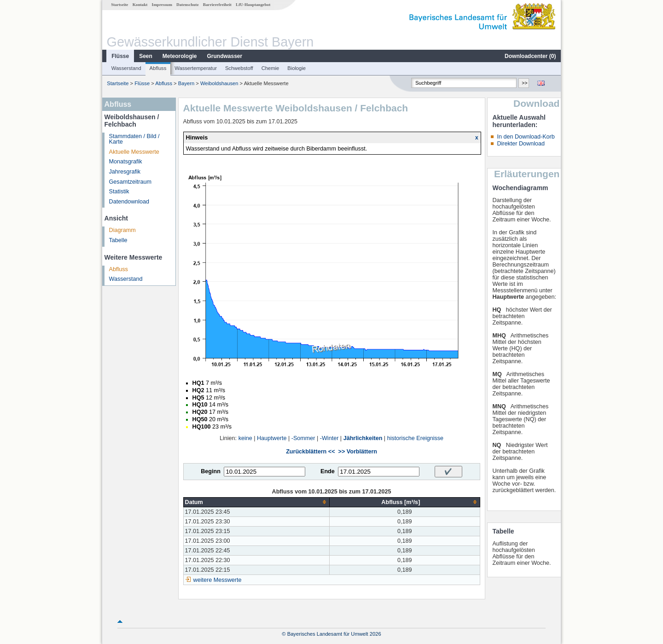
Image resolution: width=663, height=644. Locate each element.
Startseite (119, 5)
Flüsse (120, 56)
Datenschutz (188, 5)
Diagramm (122, 230)
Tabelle (118, 240)
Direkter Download (521, 144)
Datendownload (129, 202)
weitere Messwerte (218, 580)
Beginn (211, 471)
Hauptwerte (272, 438)
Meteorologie (180, 56)
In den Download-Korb (526, 137)
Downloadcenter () (530, 56)
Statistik (119, 191)
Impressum (162, 5)
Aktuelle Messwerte (134, 152)
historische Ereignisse (416, 438)
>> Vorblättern (358, 452)
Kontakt (140, 5)
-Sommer (303, 438)
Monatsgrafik (126, 162)
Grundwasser (225, 56)
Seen (146, 56)
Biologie (297, 68)
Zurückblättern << (310, 452)
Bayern (186, 83)
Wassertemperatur (196, 68)
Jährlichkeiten (363, 438)
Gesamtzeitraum (130, 182)
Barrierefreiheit (217, 5)
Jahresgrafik (125, 172)
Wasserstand (126, 68)
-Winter (329, 438)
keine (245, 438)
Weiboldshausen (219, 83)
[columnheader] (256, 502)
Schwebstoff (239, 68)
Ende (328, 471)
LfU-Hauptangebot (253, 5)
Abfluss (158, 68)
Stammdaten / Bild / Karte (134, 139)
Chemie (270, 68)
